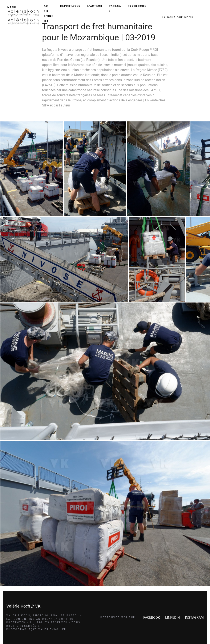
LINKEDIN (172, 618)
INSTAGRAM (194, 618)
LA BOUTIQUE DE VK (178, 17)
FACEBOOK (152, 618)
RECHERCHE (137, 6)
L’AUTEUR (95, 6)
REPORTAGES (70, 6)
